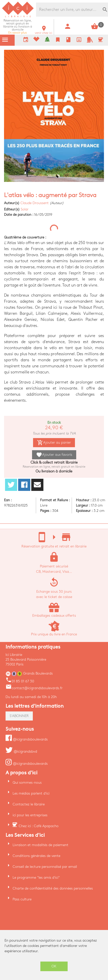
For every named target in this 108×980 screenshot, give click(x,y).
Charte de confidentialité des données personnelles (53, 888)
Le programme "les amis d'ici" (36, 878)
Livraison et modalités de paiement (40, 845)
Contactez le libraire (29, 804)
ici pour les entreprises (30, 815)
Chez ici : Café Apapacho (39, 826)
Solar (25, 209)
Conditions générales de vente (36, 856)
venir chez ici (44, 31)
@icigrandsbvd (21, 751)
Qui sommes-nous (27, 783)
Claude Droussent (35, 203)
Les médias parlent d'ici (31, 793)
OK (54, 966)
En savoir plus (18, 27)
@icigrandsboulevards (27, 739)
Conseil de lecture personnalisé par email (45, 867)
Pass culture (22, 899)
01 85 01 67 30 (20, 681)
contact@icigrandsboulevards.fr (34, 688)
